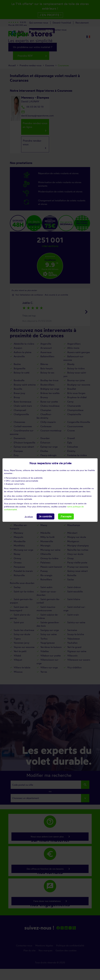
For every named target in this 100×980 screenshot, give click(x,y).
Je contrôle (45, 516)
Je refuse (29, 516)
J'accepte (66, 516)
